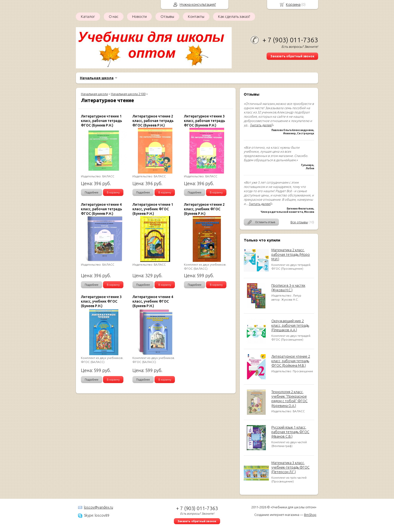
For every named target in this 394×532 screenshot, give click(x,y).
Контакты (196, 16)
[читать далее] (261, 125)
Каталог (88, 16)
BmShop (310, 515)
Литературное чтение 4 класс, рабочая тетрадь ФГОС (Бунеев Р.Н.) (102, 209)
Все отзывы (299, 222)
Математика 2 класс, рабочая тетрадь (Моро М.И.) (291, 255)
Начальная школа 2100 (128, 94)
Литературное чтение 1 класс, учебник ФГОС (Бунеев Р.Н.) (153, 209)
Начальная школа (97, 78)
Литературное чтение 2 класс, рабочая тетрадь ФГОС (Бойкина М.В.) (291, 361)
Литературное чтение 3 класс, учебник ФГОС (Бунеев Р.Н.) (101, 301)
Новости (139, 16)
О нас (114, 16)
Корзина (293, 4)
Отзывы (167, 16)
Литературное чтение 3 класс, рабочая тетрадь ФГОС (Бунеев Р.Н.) (205, 121)
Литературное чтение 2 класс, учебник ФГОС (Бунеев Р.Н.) (204, 209)
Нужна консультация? (198, 4)
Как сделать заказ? (234, 16)
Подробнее (92, 192)
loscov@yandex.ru (98, 507)
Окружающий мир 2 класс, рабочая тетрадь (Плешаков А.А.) (290, 325)
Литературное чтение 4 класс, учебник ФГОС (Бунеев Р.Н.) (153, 301)
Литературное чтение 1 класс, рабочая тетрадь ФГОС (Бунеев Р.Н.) (102, 121)
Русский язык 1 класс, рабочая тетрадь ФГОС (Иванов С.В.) (290, 432)
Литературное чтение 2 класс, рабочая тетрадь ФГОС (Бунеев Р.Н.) (153, 121)
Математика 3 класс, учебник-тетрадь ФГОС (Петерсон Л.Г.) (290, 467)
